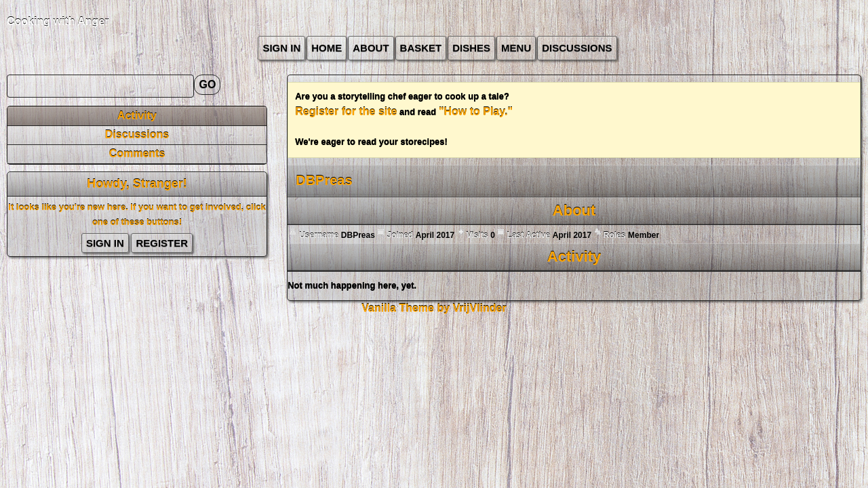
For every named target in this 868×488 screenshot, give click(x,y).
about (371, 48)
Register (162, 243)
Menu (516, 48)
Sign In (281, 48)
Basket (421, 48)
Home (327, 48)
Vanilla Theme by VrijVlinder (434, 308)
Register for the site (346, 111)
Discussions (577, 48)
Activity (137, 116)
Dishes (471, 48)
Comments (137, 154)
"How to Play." (476, 111)
